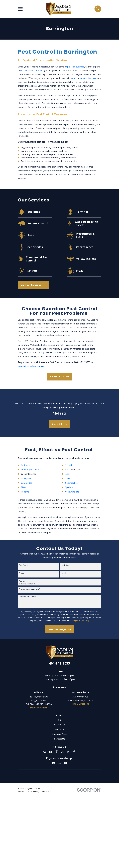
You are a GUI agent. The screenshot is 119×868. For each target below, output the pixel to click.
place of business (76, 67)
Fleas (24, 487)
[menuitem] (21, 792)
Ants (67, 474)
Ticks (68, 478)
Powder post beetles (31, 469)
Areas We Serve (60, 734)
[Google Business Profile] (45, 752)
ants (74, 78)
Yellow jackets (72, 492)
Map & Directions (39, 708)
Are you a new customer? (29, 589)
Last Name (66, 565)
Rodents (25, 492)
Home (60, 720)
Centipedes (27, 483)
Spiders (69, 487)
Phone (22, 573)
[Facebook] (74, 752)
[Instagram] (57, 752)
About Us (60, 729)
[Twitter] (68, 752)
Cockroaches (71, 483)
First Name (24, 565)
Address (22, 581)
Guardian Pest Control (31, 70)
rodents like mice (88, 78)
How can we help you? (28, 597)
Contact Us (59, 739)
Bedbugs (25, 465)
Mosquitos (26, 478)
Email (64, 573)
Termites (70, 465)
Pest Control (59, 724)
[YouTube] (51, 752)
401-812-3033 (60, 663)
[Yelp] (62, 752)
